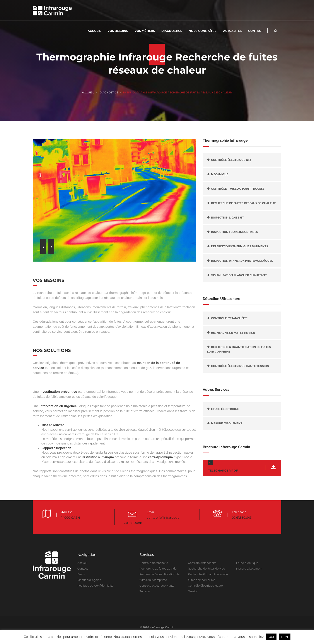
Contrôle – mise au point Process (238, 189)
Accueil (94, 31)
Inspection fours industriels (235, 232)
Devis (81, 574)
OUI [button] (271, 637)
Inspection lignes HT (227, 218)
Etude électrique (225, 409)
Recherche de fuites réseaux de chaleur (243, 203)
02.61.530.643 (242, 518)
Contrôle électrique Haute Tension (240, 366)
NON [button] (285, 637)
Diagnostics (172, 31)
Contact (256, 31)
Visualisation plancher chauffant (239, 275)
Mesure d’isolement (227, 423)
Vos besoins (118, 31)
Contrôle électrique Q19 (231, 160)
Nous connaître (203, 31)
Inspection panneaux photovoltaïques (242, 261)
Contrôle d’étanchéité (229, 318)
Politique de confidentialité (96, 586)
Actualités (232, 31)
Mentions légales (89, 580)
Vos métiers (145, 31)
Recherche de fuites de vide (233, 333)
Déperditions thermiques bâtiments (240, 246)
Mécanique (220, 174)
